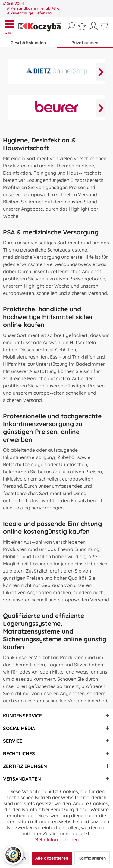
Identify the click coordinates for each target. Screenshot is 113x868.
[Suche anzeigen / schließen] (71, 26)
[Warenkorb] (105, 28)
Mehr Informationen (56, 839)
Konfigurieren (92, 858)
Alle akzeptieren (52, 858)
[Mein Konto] (93, 28)
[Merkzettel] (82, 28)
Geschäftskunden (28, 43)
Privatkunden (85, 43)
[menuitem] (10, 27)
